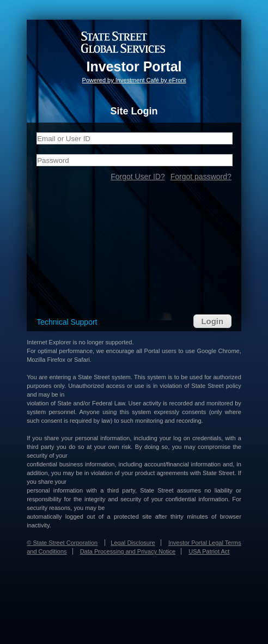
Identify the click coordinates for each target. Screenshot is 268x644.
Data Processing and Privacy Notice (128, 551)
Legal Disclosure (133, 543)
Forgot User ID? (138, 177)
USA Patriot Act (209, 551)
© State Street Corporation (62, 543)
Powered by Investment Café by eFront (134, 80)
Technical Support (67, 322)
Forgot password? (201, 177)
